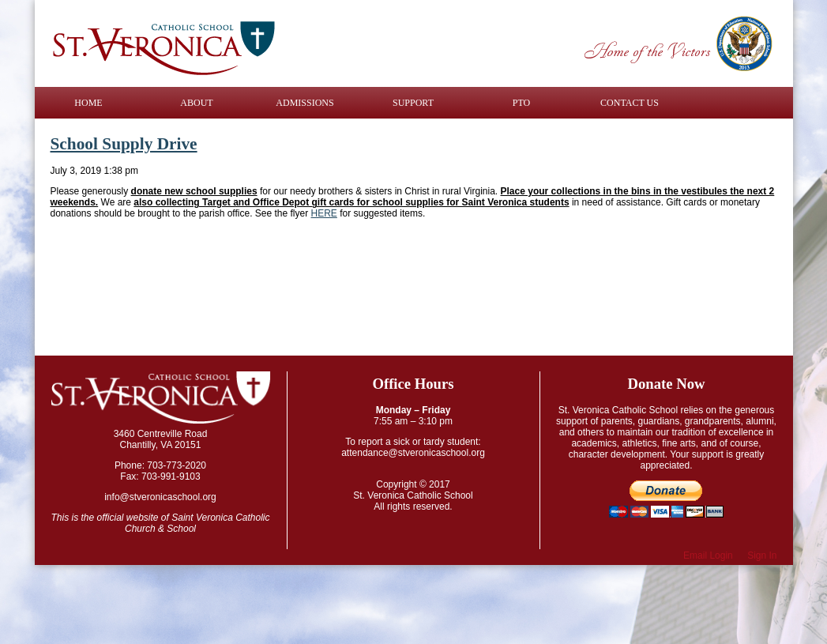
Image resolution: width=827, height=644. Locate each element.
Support (413, 103)
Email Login (708, 555)
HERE (324, 213)
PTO (521, 103)
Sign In (762, 555)
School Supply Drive (124, 144)
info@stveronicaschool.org (160, 497)
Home (88, 103)
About (196, 103)
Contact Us (630, 103)
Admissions (304, 103)
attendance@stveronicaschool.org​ (413, 453)
